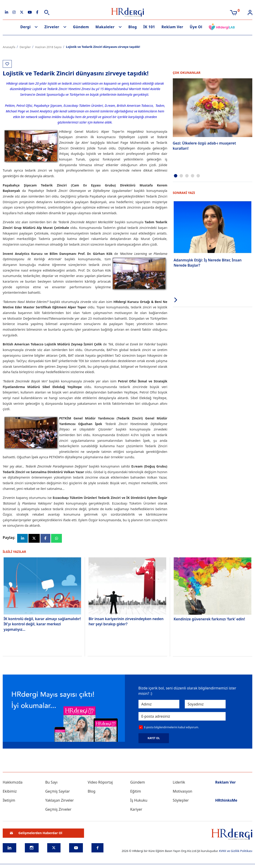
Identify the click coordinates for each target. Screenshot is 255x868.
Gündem (81, 27)
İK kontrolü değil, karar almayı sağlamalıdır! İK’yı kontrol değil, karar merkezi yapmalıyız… (42, 625)
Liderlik (179, 783)
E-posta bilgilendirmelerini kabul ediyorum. (172, 728)
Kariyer (136, 810)
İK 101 (149, 27)
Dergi (26, 27)
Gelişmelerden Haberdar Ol (36, 834)
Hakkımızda (13, 783)
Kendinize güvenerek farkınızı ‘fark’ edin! (209, 620)
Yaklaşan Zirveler (59, 801)
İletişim (9, 801)
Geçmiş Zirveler (58, 810)
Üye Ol (196, 27)
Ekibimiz (10, 792)
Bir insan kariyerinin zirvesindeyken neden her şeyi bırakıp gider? (126, 622)
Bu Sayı (51, 783)
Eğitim (136, 792)
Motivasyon (183, 792)
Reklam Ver (172, 27)
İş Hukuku (139, 801)
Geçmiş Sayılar (57, 792)
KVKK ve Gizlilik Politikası (236, 852)
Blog (133, 27)
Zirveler (52, 27)
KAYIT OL (154, 739)
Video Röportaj (100, 783)
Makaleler (105, 27)
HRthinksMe (226, 801)
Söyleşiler (181, 801)
